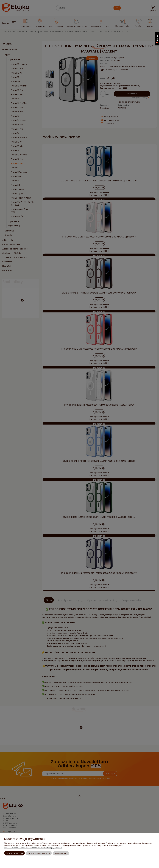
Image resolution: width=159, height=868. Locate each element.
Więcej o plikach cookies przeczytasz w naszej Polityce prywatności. (33, 848)
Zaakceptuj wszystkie (15, 853)
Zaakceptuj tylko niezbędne (39, 853)
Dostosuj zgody (61, 853)
